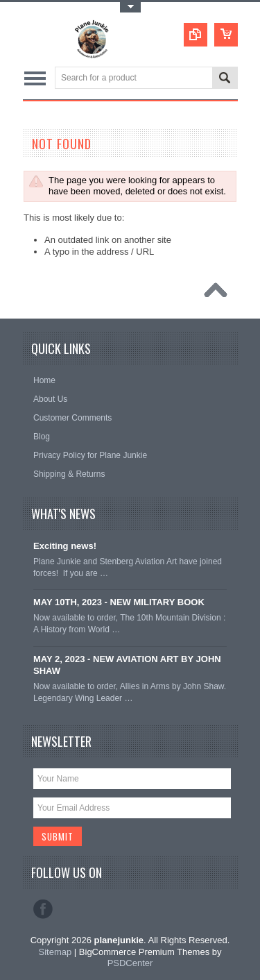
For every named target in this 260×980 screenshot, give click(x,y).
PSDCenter (130, 963)
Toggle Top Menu (130, 7)
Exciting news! (65, 546)
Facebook (43, 909)
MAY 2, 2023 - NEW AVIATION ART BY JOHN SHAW (127, 665)
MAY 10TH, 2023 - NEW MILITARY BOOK (119, 602)
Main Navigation (35, 79)
